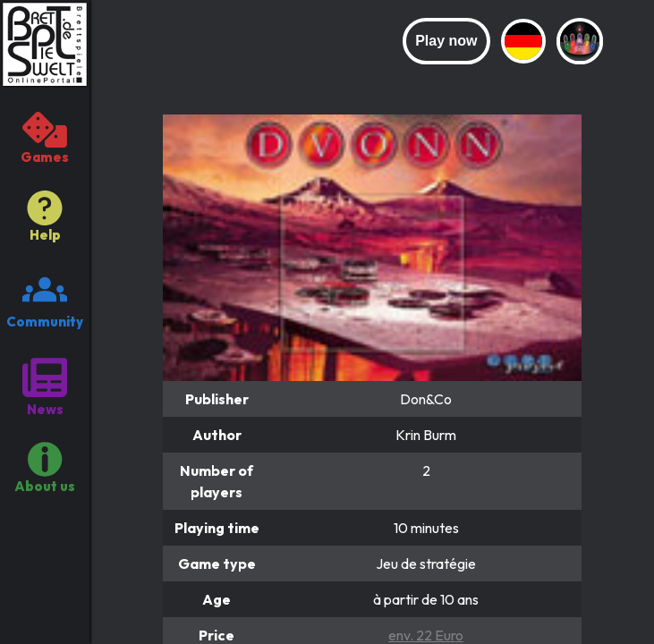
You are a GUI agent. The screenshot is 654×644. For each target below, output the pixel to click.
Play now (446, 41)
